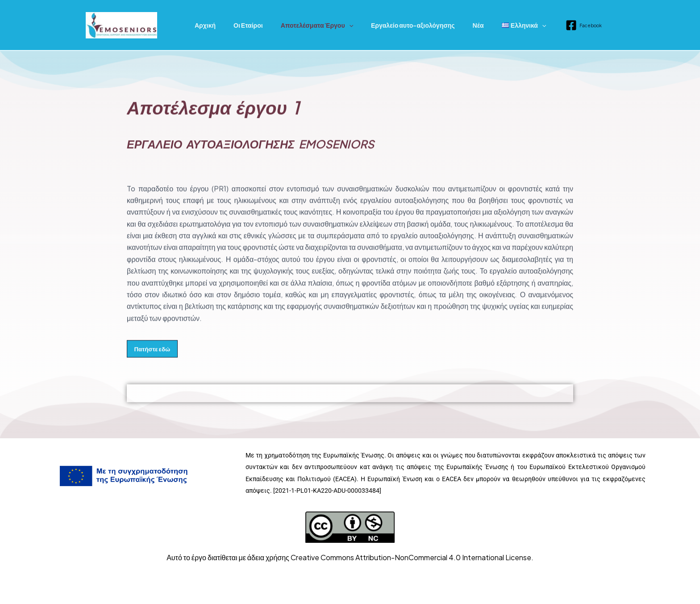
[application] (336, 25)
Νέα (454, 25)
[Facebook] (552, 25)
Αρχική (202, 25)
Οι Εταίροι (240, 25)
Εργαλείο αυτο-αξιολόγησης (394, 25)
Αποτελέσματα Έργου (304, 25)
